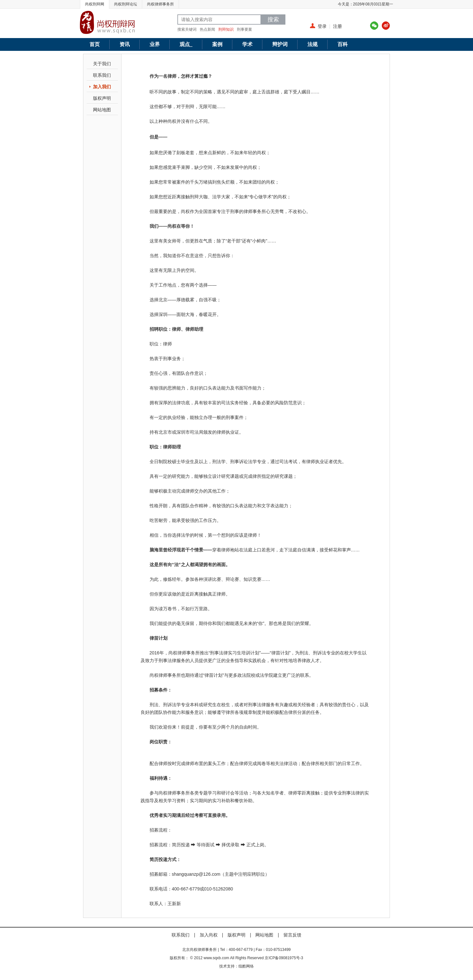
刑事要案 (244, 29)
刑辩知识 (226, 29)
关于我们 (102, 64)
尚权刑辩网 (95, 4)
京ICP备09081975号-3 (284, 958)
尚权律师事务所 (160, 4)
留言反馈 (292, 935)
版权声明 (102, 98)
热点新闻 (207, 29)
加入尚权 (209, 935)
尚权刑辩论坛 (126, 4)
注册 (337, 26)
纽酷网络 (246, 966)
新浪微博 (386, 26)
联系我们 (102, 75)
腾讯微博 (374, 26)
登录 (322, 26)
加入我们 (102, 87)
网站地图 (102, 110)
